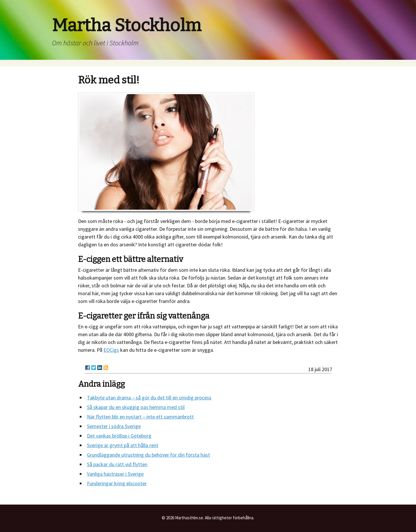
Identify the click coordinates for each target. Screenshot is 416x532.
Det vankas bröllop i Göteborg (119, 436)
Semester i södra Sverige (114, 426)
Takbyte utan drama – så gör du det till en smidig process (149, 398)
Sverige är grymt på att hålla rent (123, 445)
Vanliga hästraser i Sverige (115, 474)
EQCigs (111, 350)
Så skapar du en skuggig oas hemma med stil (136, 407)
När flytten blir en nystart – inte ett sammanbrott (140, 417)
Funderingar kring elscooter (117, 483)
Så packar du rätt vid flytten (117, 464)
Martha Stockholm (127, 25)
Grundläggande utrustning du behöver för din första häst (148, 455)
